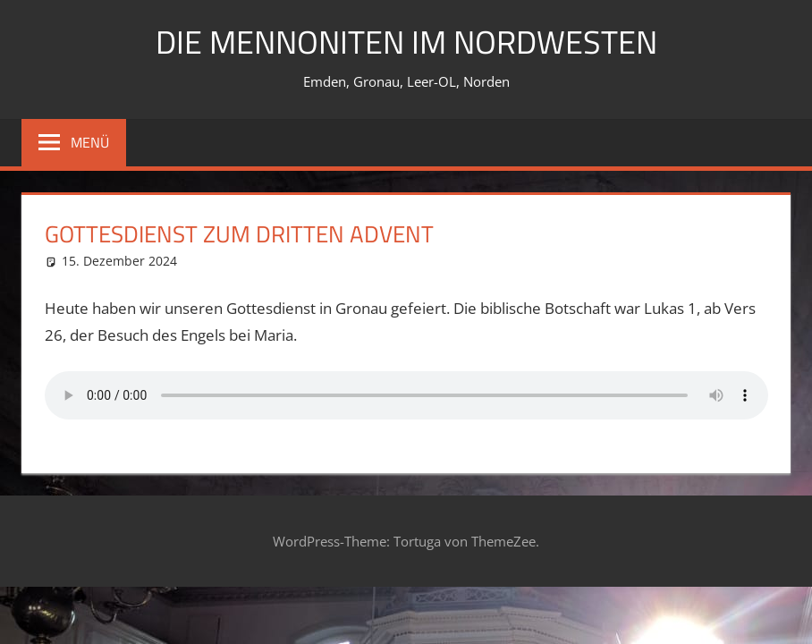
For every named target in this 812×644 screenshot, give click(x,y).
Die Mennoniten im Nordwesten (406, 42)
